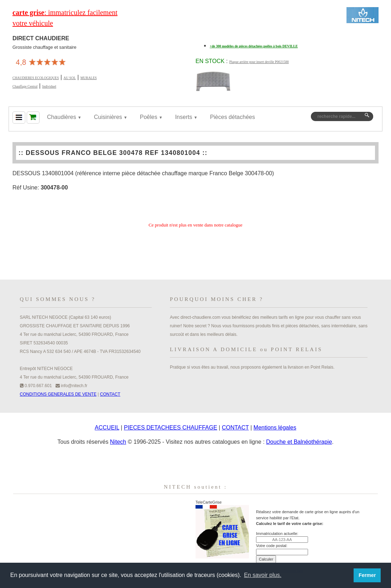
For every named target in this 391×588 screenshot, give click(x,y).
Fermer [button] (367, 575)
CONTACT (110, 394)
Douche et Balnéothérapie (299, 442)
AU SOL (69, 78)
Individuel (49, 86)
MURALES (89, 78)
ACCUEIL (107, 428)
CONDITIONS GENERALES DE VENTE (58, 394)
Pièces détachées (233, 117)
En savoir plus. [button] (263, 575)
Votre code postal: (272, 546)
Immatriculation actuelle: (277, 534)
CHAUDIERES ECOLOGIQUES (36, 78)
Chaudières (62, 117)
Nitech (118, 442)
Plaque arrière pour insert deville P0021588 (259, 62)
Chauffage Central (25, 86)
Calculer (266, 559)
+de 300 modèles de (254, 46)
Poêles (149, 117)
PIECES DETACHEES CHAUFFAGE (171, 428)
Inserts (184, 117)
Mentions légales (275, 428)
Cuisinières (108, 117)
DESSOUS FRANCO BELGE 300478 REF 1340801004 (113, 153)
